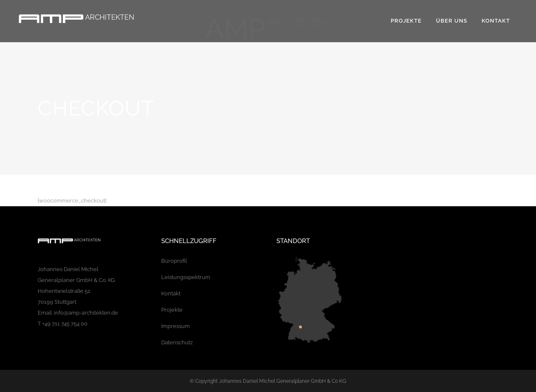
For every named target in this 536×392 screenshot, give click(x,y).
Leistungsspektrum (186, 277)
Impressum (175, 326)
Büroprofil (174, 261)
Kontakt (171, 293)
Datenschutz (177, 342)
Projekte (172, 310)
